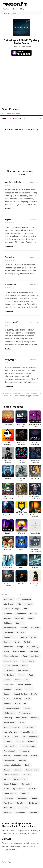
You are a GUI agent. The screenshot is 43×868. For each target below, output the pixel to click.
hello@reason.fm (9, 850)
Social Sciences (20, 779)
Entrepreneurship (11, 661)
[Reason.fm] (15, 4)
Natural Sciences (29, 732)
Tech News (8, 798)
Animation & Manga (11, 609)
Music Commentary (11, 727)
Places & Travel (21, 756)
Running (7, 770)
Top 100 (6, 9)
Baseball (7, 618)
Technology (22, 798)
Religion (22, 760)
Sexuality (26, 775)
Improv (6, 699)
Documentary (33, 647)
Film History (8, 670)
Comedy (21, 632)
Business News (10, 628)
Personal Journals (28, 746)
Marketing (8, 718)
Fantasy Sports (28, 661)
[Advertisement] (21, 81)
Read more (9, 209)
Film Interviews (23, 670)
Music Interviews (10, 732)
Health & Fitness (25, 685)
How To (34, 694)
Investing (17, 699)
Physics (7, 756)
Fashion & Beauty (11, 666)
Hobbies (29, 689)
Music (22, 722)
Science (18, 770)
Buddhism (8, 623)
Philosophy (25, 751)
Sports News (18, 789)
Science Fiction (19, 119)
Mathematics (21, 718)
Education (34, 651)
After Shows (8, 604)
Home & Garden (20, 694)
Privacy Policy (7, 862)
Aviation (33, 613)
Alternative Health (25, 604)
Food (31, 675)
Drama (6, 651)
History (18, 689)
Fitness (21, 675)
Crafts (17, 642)
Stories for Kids (10, 794)
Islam (28, 699)
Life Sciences (9, 713)
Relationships (9, 760)
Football (7, 680)
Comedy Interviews (28, 637)
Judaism (7, 703)
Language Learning (11, 708)
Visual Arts (23, 808)
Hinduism (7, 689)
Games (17, 680)
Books (31, 618)
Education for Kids (11, 656)
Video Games (9, 808)
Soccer (6, 779)
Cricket (27, 642)
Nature (6, 737)
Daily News (8, 647)
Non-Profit (8, 741)
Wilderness (21, 812)
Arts (25, 609)
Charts (15, 9)
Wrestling (33, 812)
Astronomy (8, 613)
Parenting (32, 741)
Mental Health (9, 722)
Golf (26, 680)
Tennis (34, 798)
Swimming (24, 794)
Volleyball (8, 812)
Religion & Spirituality (12, 765)
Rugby (28, 765)
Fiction (25, 666)
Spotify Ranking (24, 599)
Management (24, 713)
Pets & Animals (10, 751)
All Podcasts (9, 599)
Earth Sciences (19, 651)
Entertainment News (31, 656)
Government (9, 685)
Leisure (27, 708)
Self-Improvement (11, 775)
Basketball (19, 618)
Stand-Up (32, 789)
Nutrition (20, 741)
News (16, 737)
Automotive (21, 613)
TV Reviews (34, 803)
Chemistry (35, 628)
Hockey (7, 694)
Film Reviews (9, 675)
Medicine (35, 718)
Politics (34, 756)
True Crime (8, 803)
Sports (6, 789)
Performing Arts (10, 746)
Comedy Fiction (10, 637)
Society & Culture (11, 784)
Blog (22, 9)
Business (20, 623)
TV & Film (21, 803)
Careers (24, 628)
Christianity (8, 632)
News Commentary (30, 737)
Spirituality (26, 784)
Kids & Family (20, 703)
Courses (7, 642)
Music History (29, 727)
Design (20, 647)
